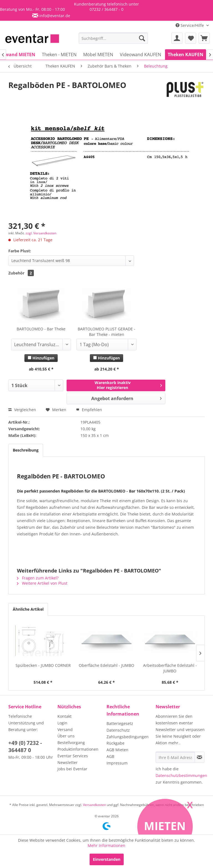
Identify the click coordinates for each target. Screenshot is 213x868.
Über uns (66, 736)
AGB (110, 756)
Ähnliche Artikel (28, 609)
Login (62, 723)
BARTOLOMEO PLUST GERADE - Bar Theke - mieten (106, 332)
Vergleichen (22, 410)
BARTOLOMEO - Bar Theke (41, 329)
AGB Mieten (117, 750)
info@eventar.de (54, 16)
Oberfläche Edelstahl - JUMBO (106, 665)
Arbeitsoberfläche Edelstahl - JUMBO (170, 668)
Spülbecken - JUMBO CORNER (43, 665)
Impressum (117, 763)
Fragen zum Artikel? (38, 578)
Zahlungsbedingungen (128, 737)
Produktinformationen (78, 749)
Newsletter (68, 762)
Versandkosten (94, 805)
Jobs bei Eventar (72, 769)
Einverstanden (107, 859)
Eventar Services (73, 756)
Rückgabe (116, 743)
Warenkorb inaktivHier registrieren (128, 385)
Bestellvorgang (71, 743)
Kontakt (64, 716)
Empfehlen (89, 410)
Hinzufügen (41, 358)
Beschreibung (26, 450)
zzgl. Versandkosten (41, 233)
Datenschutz (118, 730)
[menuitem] (113, 38)
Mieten (165, 826)
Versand (65, 730)
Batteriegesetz (120, 723)
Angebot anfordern (126, 398)
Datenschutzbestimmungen (181, 775)
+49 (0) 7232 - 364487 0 (25, 747)
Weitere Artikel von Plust (42, 583)
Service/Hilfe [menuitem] (190, 25)
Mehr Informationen (106, 845)
